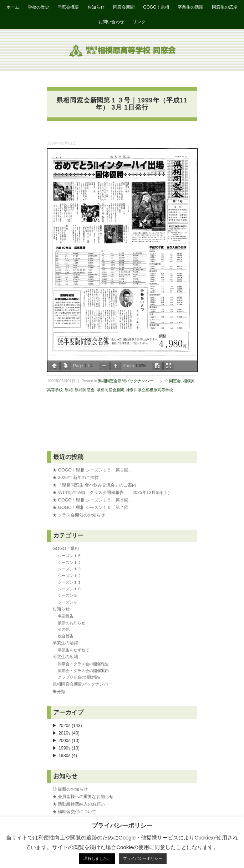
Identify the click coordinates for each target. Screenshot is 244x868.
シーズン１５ (70, 556)
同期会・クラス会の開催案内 (83, 671)
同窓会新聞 (124, 7)
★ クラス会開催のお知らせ (79, 515)
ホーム (13, 7)
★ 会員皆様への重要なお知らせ (83, 797)
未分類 (59, 692)
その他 (64, 629)
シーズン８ (68, 602)
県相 (69, 390)
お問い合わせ (111, 22)
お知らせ (96, 7)
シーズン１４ (70, 562)
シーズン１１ (70, 582)
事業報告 (66, 616)
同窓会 (175, 381)
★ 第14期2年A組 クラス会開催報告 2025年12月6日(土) (111, 493)
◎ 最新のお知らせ (70, 789)
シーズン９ (68, 595)
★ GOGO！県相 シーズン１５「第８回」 (93, 500)
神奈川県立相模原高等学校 (149, 390)
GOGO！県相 (156, 7)
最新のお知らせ (72, 623)
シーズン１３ (70, 569)
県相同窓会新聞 (110, 390)
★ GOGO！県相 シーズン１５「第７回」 (93, 508)
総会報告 (66, 636)
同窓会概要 (68, 7)
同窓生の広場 (225, 7)
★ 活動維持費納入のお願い (79, 804)
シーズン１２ (70, 576)
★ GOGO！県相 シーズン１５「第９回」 (93, 470)
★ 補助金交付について (74, 812)
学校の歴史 (39, 7)
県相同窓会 (85, 390)
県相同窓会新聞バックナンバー (126, 381)
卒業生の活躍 (190, 7)
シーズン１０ (70, 589)
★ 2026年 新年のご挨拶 (76, 478)
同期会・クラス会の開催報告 (83, 664)
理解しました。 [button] (97, 858)
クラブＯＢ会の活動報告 (79, 677)
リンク (139, 22)
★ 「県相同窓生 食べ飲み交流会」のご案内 (94, 485)
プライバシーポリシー (143, 858)
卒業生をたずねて (73, 650)
